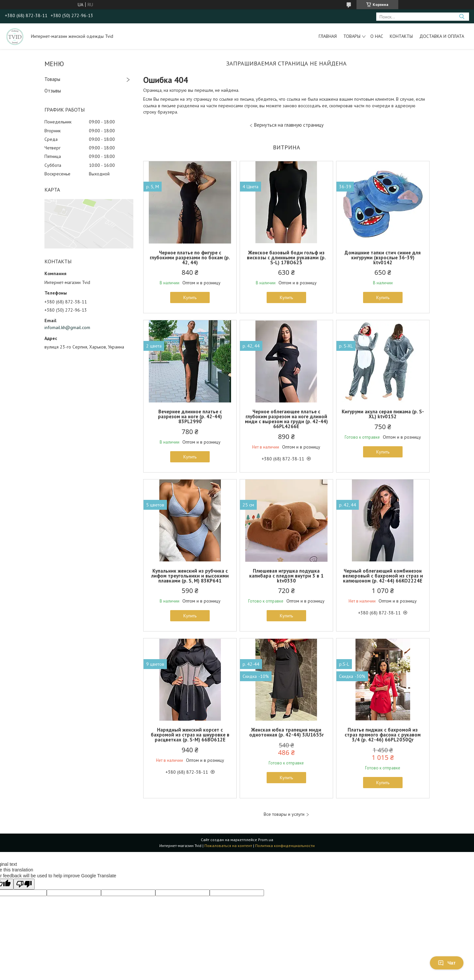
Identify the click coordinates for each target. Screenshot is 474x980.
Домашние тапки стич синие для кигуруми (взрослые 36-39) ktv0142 (383, 258)
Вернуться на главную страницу (289, 125)
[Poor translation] (24, 884)
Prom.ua (266, 840)
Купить (190, 297)
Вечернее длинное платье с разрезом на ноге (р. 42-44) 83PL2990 (190, 416)
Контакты (401, 36)
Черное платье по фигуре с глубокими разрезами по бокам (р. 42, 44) (190, 258)
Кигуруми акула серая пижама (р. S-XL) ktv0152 (383, 414)
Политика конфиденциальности (285, 846)
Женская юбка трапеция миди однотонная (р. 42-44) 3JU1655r (286, 732)
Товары (352, 36)
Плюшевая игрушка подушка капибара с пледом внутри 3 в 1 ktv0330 (286, 576)
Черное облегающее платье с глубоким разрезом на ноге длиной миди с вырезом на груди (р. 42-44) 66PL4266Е (286, 419)
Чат (447, 963)
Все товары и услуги (284, 814)
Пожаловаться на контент (228, 846)
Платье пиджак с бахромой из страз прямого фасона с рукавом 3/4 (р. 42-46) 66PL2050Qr (383, 735)
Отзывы (53, 91)
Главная (328, 36)
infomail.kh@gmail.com (67, 327)
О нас (377, 36)
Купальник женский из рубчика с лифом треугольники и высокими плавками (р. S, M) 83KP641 (190, 576)
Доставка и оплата (442, 36)
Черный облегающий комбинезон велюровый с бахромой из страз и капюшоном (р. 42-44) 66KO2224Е (383, 576)
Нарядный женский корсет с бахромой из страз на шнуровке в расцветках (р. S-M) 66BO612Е (190, 735)
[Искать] (462, 17)
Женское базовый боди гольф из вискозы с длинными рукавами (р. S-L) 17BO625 (286, 258)
